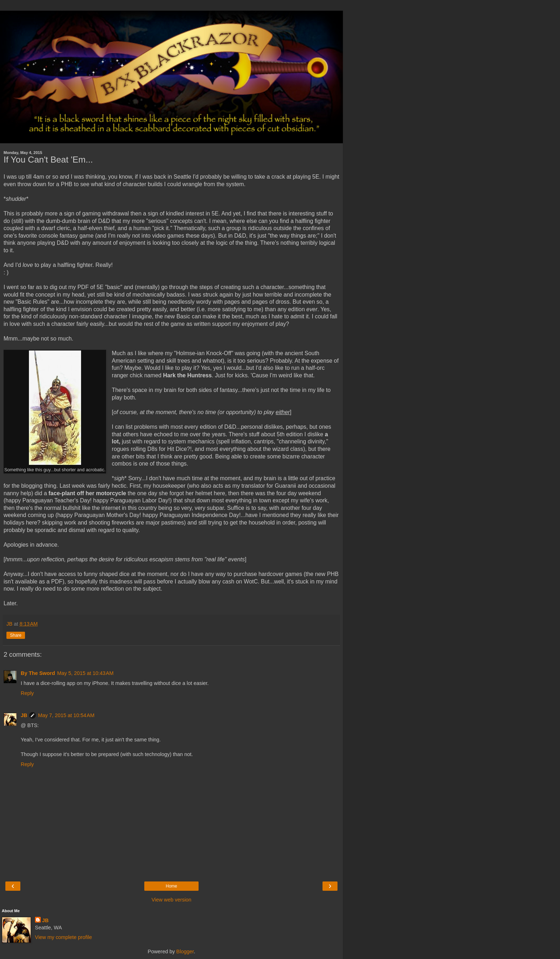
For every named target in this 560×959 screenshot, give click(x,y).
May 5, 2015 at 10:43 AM (85, 673)
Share (16, 635)
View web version (171, 900)
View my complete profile (64, 937)
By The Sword (38, 673)
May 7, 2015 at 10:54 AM (66, 715)
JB (24, 715)
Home (171, 886)
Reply (27, 693)
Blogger (185, 951)
